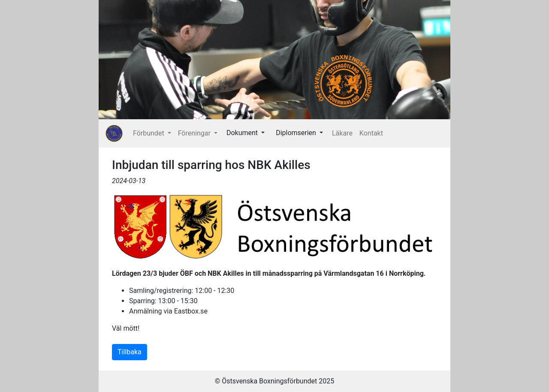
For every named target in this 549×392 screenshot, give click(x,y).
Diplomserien (297, 133)
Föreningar (195, 133)
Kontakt (371, 133)
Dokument (243, 133)
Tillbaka (130, 352)
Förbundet (149, 133)
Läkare (342, 133)
